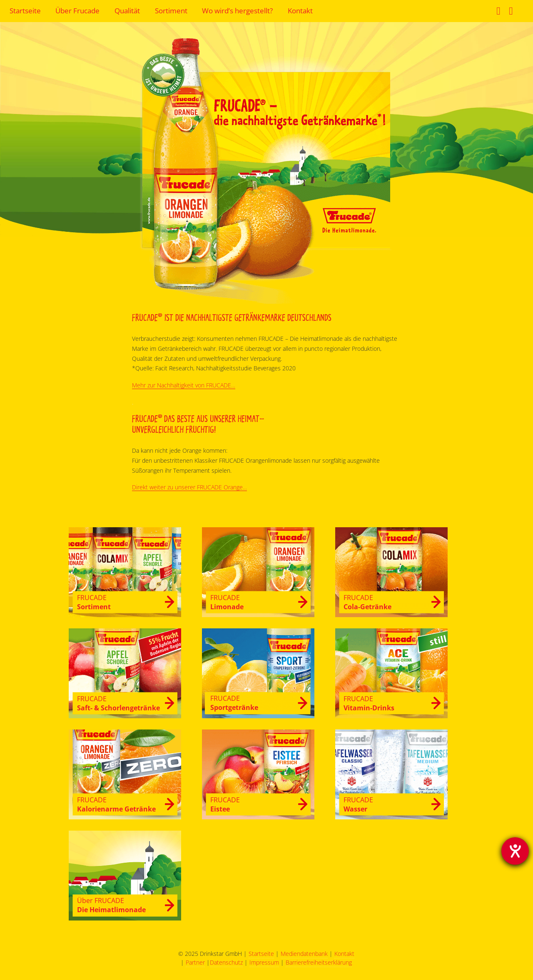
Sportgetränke (234, 703)
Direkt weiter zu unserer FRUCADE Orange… (189, 487)
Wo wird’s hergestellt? (237, 11)
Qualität (127, 11)
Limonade (227, 602)
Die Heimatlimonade (111, 905)
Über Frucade (77, 11)
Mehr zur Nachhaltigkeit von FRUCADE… (184, 385)
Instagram (512, 12)
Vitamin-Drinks (369, 703)
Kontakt (300, 11)
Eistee (225, 804)
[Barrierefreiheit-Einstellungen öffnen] (515, 851)
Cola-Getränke (367, 602)
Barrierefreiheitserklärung (319, 962)
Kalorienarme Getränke (116, 804)
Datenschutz (226, 962)
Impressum (264, 962)
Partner (195, 962)
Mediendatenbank (304, 954)
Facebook (499, 12)
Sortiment (171, 11)
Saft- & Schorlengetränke (118, 703)
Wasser (358, 804)
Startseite (25, 11)
